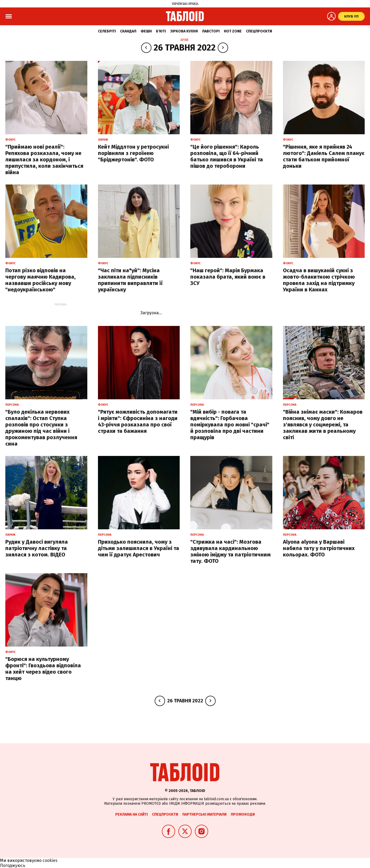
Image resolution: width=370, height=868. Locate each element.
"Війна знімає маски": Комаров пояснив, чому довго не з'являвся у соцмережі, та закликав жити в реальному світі (323, 425)
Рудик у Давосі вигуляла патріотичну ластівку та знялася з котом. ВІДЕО (37, 548)
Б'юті (161, 31)
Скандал (128, 31)
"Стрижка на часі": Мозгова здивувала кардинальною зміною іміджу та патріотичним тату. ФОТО (231, 551)
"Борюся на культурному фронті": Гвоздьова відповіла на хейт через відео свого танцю (43, 669)
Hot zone (233, 31)
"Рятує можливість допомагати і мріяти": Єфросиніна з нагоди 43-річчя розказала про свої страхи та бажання (138, 421)
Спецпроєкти (259, 31)
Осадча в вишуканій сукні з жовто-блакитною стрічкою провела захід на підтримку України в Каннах (319, 280)
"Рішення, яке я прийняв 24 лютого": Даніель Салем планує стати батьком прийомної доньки (324, 156)
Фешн (146, 31)
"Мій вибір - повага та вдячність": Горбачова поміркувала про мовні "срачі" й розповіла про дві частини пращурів (230, 425)
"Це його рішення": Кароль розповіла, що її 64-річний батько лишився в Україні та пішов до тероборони (227, 156)
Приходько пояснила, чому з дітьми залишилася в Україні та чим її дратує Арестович (139, 548)
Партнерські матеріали (204, 814)
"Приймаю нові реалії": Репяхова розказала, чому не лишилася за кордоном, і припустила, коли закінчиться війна (44, 160)
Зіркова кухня (184, 31)
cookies (50, 860)
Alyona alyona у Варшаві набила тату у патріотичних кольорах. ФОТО (319, 548)
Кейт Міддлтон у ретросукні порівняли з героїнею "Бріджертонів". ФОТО (133, 153)
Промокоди (243, 814)
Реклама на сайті (131, 814)
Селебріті (107, 31)
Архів (184, 40)
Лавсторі (211, 31)
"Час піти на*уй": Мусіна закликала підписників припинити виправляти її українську (130, 280)
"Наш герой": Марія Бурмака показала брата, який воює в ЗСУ (228, 277)
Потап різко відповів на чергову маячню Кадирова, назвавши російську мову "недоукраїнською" (40, 280)
